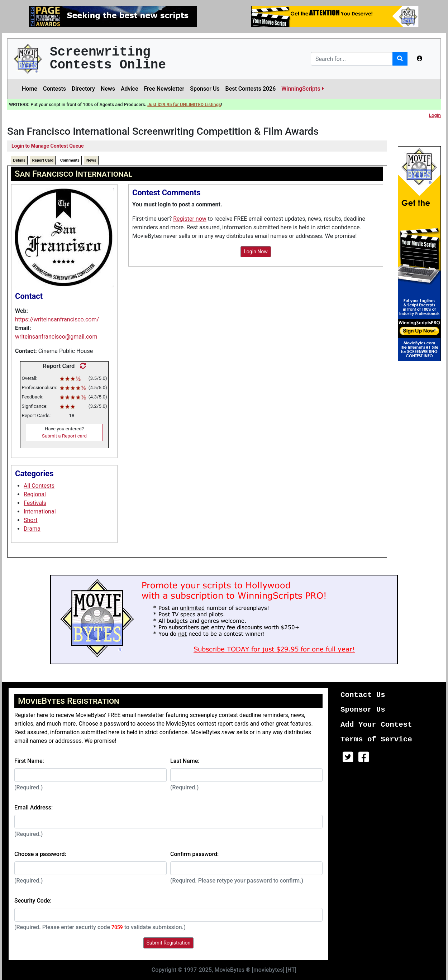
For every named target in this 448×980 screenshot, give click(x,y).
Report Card (43, 160)
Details (19, 160)
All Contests (39, 486)
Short (30, 520)
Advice (130, 89)
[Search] (352, 59)
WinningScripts (302, 89)
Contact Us (363, 695)
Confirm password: (194, 854)
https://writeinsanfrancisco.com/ (57, 319)
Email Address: (34, 807)
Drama (32, 529)
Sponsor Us (205, 89)
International (40, 511)
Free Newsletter (164, 89)
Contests (54, 89)
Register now (190, 219)
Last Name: (185, 761)
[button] (420, 59)
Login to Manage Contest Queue (48, 146)
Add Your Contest (376, 725)
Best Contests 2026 (251, 89)
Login (435, 115)
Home (30, 89)
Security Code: (33, 901)
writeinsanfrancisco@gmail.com (56, 337)
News (108, 89)
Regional (35, 494)
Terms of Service (376, 739)
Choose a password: (40, 854)
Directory (83, 89)
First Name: (29, 761)
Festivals (35, 503)
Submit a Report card (64, 436)
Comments (70, 160)
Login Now (256, 252)
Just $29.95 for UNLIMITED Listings (184, 104)
